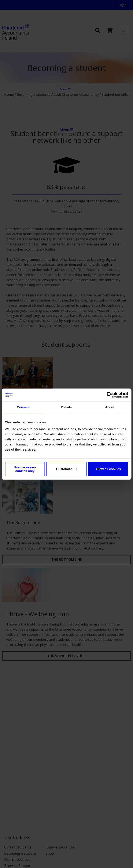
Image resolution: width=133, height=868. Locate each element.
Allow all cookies (108, 469)
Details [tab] (67, 407)
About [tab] (110, 407)
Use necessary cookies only (25, 469)
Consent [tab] (23, 407)
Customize (67, 469)
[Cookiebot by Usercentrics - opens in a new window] (110, 395)
